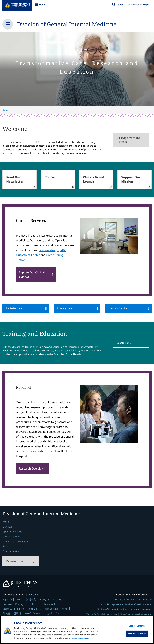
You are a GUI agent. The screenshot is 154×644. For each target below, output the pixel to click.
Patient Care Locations (138, 604)
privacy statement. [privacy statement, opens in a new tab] (79, 638)
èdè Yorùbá (51, 609)
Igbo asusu (35, 609)
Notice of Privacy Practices (112, 609)
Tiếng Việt (49, 604)
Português (21, 604)
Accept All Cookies (137, 634)
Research (8, 546)
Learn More (124, 343)
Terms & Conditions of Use (102, 614)
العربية (49, 613)
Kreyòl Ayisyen (33, 613)
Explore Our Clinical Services (32, 274)
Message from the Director (128, 140)
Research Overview (31, 468)
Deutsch (61, 613)
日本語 (6, 613)
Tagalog (58, 599)
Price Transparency (112, 604)
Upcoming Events (13, 532)
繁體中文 (31, 599)
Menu (40, 6)
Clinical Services (12, 536)
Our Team (8, 527)
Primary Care (65, 308)
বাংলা (65, 609)
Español (7, 599)
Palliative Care (14, 308)
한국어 (17, 613)
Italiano (36, 604)
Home (5, 110)
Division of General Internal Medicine (67, 24)
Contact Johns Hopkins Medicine (133, 599)
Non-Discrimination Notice (135, 614)
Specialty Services (118, 308)
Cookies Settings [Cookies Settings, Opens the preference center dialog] (137, 626)
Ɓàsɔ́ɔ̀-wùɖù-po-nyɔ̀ (13, 609)
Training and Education (16, 541)
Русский (7, 604)
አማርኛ (19, 599)
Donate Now (14, 561)
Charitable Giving (12, 551)
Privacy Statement (141, 609)
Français (44, 599)
